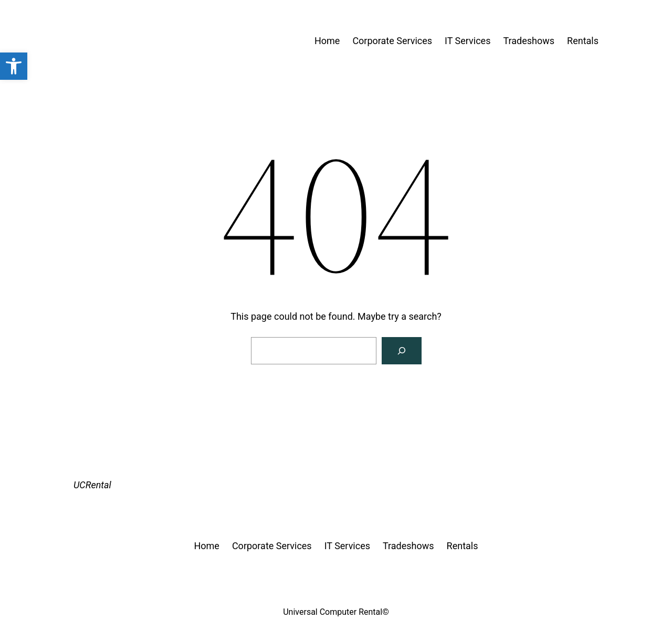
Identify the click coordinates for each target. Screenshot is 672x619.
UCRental (92, 485)
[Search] (402, 351)
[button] (14, 66)
